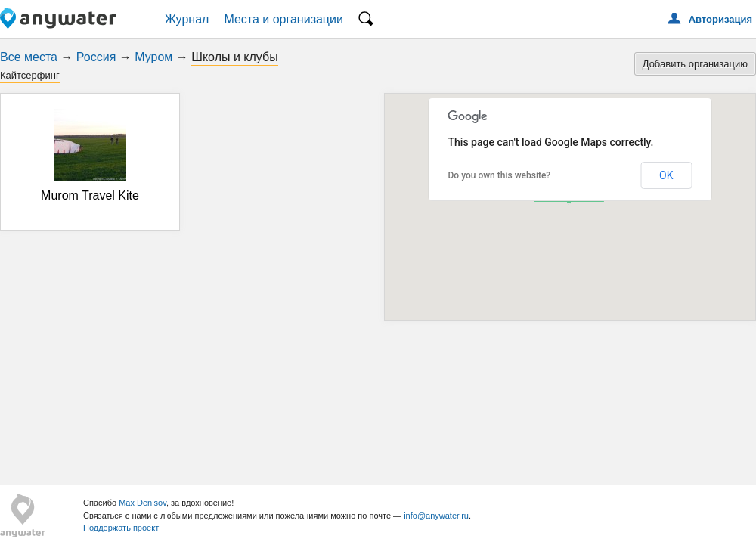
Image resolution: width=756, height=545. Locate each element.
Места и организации (283, 19)
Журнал (187, 19)
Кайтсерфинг (30, 75)
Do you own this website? (500, 175)
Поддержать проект (121, 528)
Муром (153, 57)
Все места (29, 57)
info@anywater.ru (436, 516)
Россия (96, 57)
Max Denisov (143, 503)
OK (666, 175)
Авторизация (720, 19)
